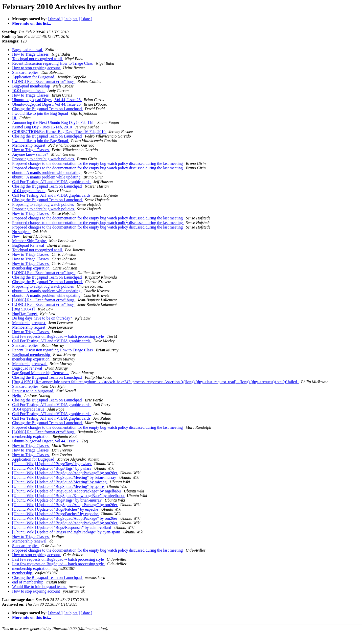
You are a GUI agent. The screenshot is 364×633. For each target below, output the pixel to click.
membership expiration (31, 268)
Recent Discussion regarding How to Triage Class (53, 63)
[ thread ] (55, 19)
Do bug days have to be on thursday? (43, 318)
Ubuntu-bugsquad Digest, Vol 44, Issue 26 (47, 100)
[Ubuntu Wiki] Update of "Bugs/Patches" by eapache (56, 509)
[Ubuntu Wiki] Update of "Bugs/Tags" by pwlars (52, 464)
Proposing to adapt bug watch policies (43, 159)
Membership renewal (30, 364)
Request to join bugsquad (33, 391)
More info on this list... (32, 23)
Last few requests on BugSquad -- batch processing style (59, 336)
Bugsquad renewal (28, 50)
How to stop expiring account (37, 68)
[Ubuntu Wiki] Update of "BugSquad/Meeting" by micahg (60, 482)
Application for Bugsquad (34, 77)
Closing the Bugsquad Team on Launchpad (47, 109)
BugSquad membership (32, 86)
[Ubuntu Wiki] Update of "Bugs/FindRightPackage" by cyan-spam (67, 532)
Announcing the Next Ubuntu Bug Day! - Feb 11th (54, 122)
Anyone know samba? (31, 154)
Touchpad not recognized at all (38, 59)
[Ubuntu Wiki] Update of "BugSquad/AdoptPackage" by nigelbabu (67, 491)
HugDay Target (25, 314)
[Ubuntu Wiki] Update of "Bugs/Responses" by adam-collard (62, 527)
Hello (17, 395)
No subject (21, 232)
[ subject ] (72, 19)
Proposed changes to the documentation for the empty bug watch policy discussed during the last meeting (98, 163)
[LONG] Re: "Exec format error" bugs (44, 82)
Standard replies (26, 72)
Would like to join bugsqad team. (39, 587)
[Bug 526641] (24, 309)
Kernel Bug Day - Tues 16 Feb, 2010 (42, 127)
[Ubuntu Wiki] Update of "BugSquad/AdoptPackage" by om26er (65, 473)
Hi (15, 118)
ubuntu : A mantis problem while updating (47, 173)
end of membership (28, 582)
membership (23, 573)
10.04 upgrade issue (29, 91)
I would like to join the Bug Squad (41, 113)
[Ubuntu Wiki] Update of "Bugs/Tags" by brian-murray (57, 500)
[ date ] (87, 19)
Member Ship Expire (30, 241)
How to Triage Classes (31, 54)
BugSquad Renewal (29, 245)
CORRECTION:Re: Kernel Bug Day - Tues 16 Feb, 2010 (59, 132)
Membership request (29, 145)
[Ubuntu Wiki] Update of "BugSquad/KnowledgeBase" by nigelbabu (68, 496)
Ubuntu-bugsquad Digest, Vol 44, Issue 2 (46, 441)
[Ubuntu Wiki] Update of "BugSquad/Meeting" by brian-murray (65, 477)
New (16, 236)
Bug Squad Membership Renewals (41, 373)
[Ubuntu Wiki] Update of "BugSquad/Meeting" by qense (59, 487)
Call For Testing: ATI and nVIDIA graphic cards (52, 182)
